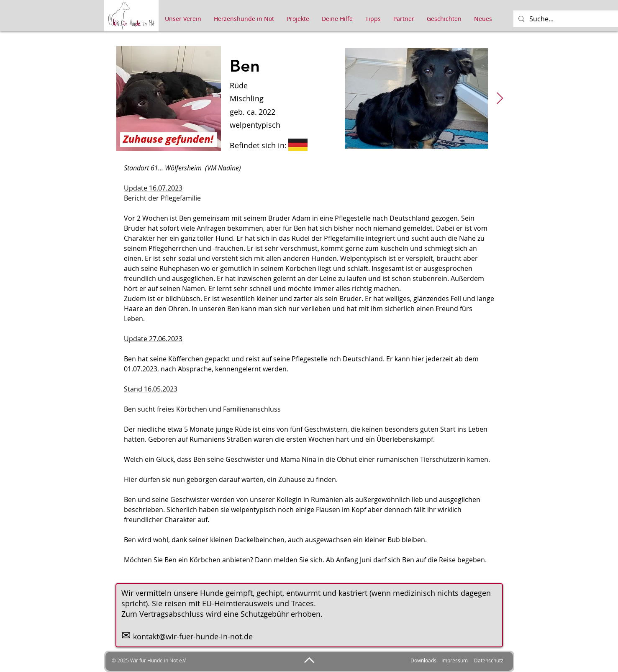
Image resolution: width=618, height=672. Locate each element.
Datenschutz (489, 660)
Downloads (423, 660)
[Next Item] (500, 99)
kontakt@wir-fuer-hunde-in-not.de (193, 636)
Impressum (455, 660)
